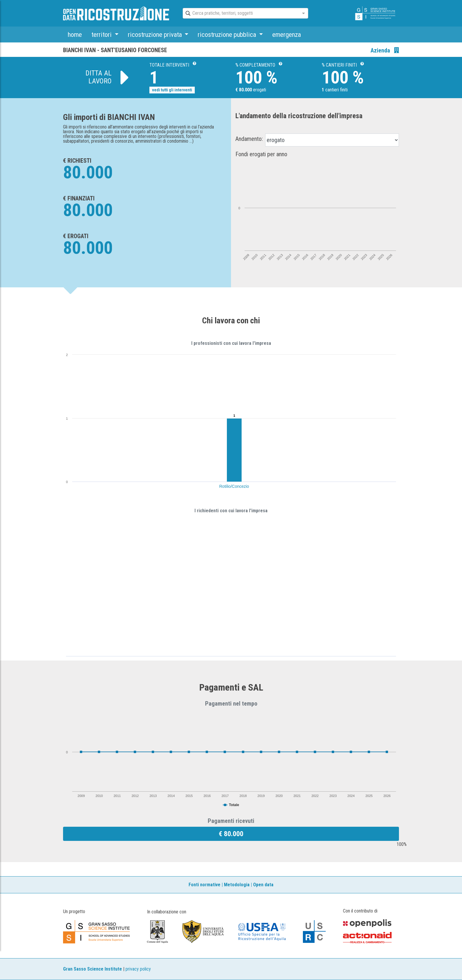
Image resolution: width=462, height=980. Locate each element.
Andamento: (249, 139)
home (75, 34)
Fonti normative (204, 885)
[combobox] (240, 14)
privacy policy (138, 969)
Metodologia (237, 885)
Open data (263, 885)
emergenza (287, 34)
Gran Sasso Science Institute (93, 969)
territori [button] (102, 34)
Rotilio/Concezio (234, 486)
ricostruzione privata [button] (156, 34)
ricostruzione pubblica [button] (228, 34)
